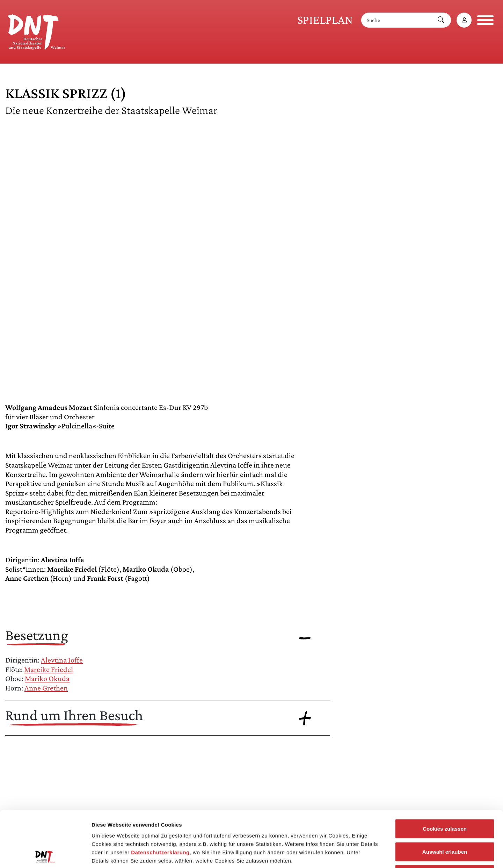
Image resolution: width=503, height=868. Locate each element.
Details (363, 854)
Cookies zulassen (445, 776)
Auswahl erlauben (445, 799)
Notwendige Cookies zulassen (444, 822)
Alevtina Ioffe (62, 660)
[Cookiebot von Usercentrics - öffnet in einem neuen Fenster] (45, 854)
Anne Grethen (46, 688)
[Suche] (396, 20)
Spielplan (325, 20)
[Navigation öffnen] (485, 20)
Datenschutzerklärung (160, 800)
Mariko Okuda (47, 678)
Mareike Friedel (49, 669)
